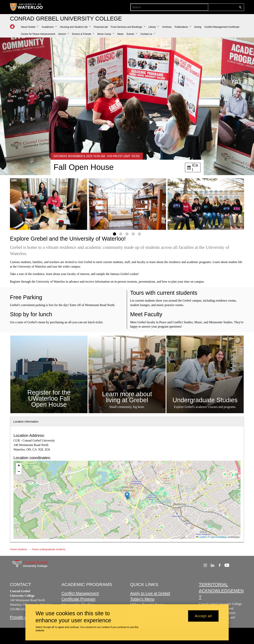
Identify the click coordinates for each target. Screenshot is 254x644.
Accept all (203, 616)
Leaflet (201, 537)
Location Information (26, 422)
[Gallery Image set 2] (121, 234)
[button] (30, 27)
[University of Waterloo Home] (27, 7)
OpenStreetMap (218, 537)
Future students (19, 549)
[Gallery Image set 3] (127, 234)
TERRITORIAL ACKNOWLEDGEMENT (221, 591)
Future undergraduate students (49, 549)
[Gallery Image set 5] (139, 234)
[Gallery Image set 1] (115, 234)
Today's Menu (142, 599)
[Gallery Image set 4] (133, 234)
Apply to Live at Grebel (150, 594)
